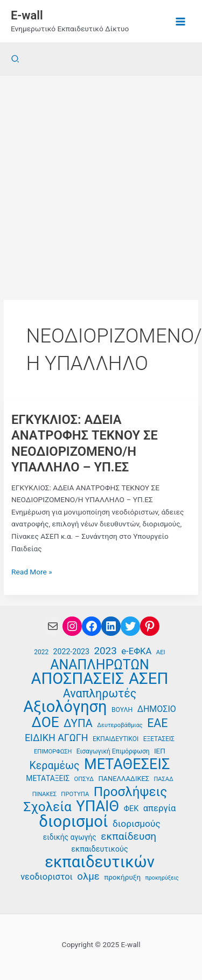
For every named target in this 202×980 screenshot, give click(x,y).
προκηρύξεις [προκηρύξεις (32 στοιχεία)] (162, 878)
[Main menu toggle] (181, 21)
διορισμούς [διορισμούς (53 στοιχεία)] (137, 824)
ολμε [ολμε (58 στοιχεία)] (88, 876)
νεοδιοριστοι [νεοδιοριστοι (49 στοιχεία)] (47, 877)
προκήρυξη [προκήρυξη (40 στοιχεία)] (122, 877)
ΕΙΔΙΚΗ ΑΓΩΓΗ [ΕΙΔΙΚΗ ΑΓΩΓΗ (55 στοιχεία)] (57, 738)
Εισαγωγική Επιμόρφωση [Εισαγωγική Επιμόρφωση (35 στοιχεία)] (113, 751)
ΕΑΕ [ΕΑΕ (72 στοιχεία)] (157, 724)
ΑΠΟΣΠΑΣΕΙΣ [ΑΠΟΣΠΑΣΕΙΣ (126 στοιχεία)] (78, 679)
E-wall (27, 15)
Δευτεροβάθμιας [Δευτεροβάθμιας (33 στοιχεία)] (120, 725)
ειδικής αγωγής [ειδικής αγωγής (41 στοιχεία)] (70, 837)
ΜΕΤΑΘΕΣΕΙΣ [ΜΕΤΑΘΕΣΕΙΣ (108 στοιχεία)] (127, 765)
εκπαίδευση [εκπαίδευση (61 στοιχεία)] (128, 837)
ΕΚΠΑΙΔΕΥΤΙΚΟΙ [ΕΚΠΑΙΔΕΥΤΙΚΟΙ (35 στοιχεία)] (116, 739)
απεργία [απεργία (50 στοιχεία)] (160, 808)
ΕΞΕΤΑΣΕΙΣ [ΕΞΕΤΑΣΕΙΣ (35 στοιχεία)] (159, 739)
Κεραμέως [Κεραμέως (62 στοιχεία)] (55, 766)
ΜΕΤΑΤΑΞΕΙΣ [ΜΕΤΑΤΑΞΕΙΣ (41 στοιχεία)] (48, 778)
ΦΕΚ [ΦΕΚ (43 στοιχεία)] (131, 809)
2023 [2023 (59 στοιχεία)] (105, 651)
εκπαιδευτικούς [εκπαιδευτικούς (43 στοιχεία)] (99, 849)
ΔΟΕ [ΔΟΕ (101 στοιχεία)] (46, 722)
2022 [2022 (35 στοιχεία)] (41, 652)
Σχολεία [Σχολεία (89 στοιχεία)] (47, 807)
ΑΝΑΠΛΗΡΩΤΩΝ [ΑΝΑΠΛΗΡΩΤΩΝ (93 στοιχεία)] (100, 665)
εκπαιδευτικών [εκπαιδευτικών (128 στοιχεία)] (100, 862)
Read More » (32, 572)
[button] (16, 59)
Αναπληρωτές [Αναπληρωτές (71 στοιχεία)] (100, 694)
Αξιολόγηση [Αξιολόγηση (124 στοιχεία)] (65, 707)
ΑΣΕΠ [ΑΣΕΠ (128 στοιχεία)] (148, 679)
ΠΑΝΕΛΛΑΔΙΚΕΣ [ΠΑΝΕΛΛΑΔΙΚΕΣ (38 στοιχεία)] (124, 779)
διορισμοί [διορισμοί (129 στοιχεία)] (73, 822)
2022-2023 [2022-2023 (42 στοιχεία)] (71, 652)
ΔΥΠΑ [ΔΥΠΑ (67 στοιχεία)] (78, 724)
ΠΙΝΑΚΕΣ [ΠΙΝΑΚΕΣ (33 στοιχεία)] (44, 794)
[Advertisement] (101, 182)
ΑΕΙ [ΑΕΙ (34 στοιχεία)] (161, 652)
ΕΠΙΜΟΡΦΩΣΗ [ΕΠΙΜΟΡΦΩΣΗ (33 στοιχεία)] (53, 752)
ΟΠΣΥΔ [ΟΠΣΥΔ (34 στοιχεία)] (84, 779)
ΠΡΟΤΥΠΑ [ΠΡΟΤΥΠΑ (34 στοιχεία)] (75, 794)
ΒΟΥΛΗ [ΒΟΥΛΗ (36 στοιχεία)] (122, 710)
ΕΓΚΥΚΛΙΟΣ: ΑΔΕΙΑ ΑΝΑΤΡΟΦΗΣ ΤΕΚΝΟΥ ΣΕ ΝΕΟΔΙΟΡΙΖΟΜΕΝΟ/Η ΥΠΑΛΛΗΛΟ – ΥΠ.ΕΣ (85, 443)
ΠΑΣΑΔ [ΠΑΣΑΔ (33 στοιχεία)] (164, 779)
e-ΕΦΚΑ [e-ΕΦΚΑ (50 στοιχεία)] (136, 651)
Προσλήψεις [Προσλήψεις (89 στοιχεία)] (131, 792)
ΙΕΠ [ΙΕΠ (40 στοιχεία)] (160, 751)
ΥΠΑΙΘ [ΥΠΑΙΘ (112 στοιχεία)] (97, 807)
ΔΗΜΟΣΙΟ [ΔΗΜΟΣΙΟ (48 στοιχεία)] (157, 709)
